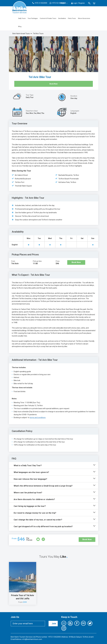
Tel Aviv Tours (38, 34)
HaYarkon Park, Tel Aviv (67, 182)
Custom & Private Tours (48, 18)
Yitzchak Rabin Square (23, 186)
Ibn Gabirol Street (21, 175)
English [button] (64, 3)
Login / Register (78, 3)
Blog (20, 27)
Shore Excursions (84, 18)
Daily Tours (22, 18)
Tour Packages (33, 18)
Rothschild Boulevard (23, 179)
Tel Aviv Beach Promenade (69, 179)
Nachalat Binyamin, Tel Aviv (69, 175)
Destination (62, 18)
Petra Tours (72, 18)
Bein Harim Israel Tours (21, 34)
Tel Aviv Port (20, 182)
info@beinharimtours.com (32, 639)
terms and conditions (38, 418)
